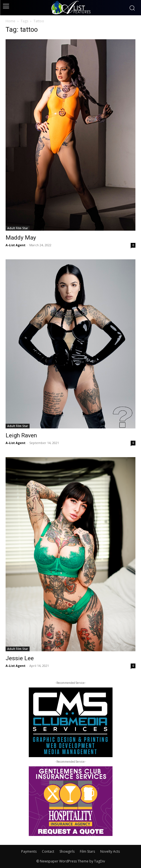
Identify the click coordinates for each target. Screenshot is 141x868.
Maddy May (21, 238)
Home (10, 21)
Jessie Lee (20, 658)
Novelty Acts (110, 851)
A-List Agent (15, 245)
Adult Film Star (18, 228)
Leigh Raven (21, 435)
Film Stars (87, 851)
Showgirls (67, 851)
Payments (29, 851)
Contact (48, 851)
